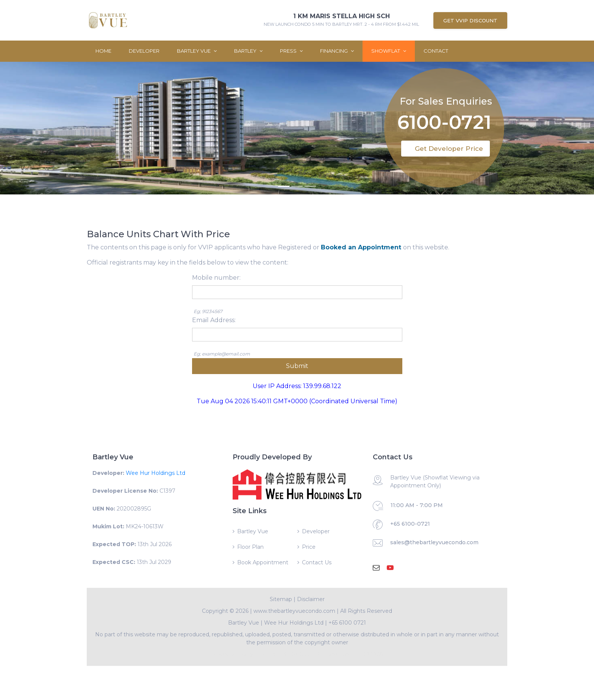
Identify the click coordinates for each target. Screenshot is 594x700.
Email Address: (214, 320)
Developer (144, 51)
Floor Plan (250, 547)
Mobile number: (216, 278)
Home (103, 51)
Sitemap (281, 599)
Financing (337, 51)
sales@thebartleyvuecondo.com (434, 542)
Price (309, 547)
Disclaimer (311, 599)
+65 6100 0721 (347, 623)
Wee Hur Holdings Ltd (156, 473)
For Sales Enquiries (446, 100)
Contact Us (317, 562)
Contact (436, 51)
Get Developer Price (449, 149)
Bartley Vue (197, 51)
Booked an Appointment (362, 247)
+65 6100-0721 (410, 524)
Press (291, 51)
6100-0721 (444, 122)
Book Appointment (263, 562)
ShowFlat (389, 51)
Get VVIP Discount (470, 20)
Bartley (248, 51)
